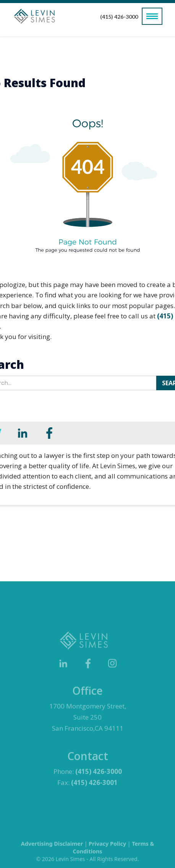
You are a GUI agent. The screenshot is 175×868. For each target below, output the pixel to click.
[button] (152, 16)
